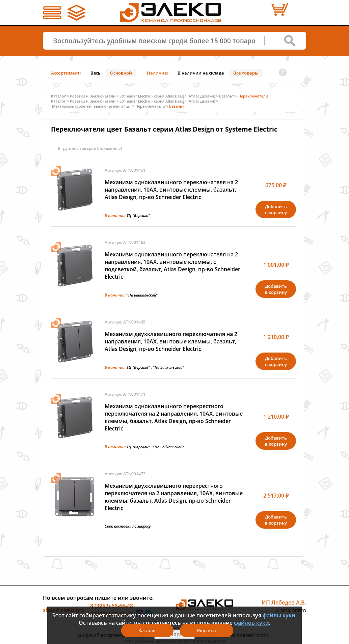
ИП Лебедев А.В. (284, 603)
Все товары (246, 73)
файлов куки (251, 623)
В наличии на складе (201, 73)
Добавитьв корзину (276, 209)
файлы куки (279, 615)
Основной (121, 73)
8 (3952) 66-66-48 (112, 606)
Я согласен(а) (174, 634)
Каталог (58, 96)
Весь (96, 73)
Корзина (207, 631)
